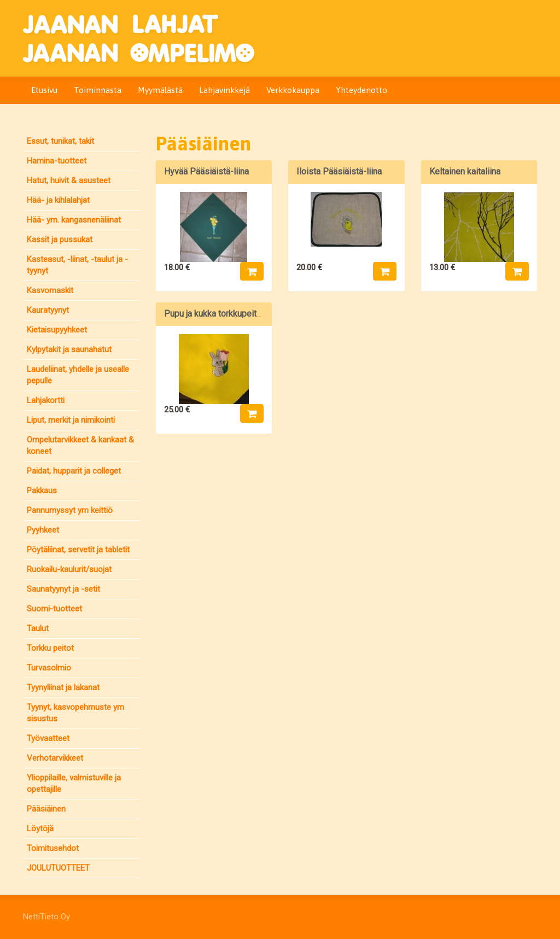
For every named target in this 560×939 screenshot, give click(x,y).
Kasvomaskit (50, 290)
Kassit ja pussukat (60, 240)
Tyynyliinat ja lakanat (63, 687)
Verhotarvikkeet (55, 758)
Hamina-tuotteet (57, 161)
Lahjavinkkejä (224, 90)
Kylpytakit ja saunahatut (69, 349)
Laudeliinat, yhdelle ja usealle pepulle (78, 375)
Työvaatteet (48, 738)
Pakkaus (42, 491)
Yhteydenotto (361, 90)
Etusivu (44, 90)
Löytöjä (40, 829)
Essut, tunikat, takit (60, 141)
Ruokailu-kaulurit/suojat (69, 569)
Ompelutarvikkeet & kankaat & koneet (80, 445)
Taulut (38, 628)
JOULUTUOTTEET (58, 868)
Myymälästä (160, 90)
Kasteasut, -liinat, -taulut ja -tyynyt (77, 265)
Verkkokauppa (293, 90)
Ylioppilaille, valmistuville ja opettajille (74, 783)
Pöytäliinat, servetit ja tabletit (78, 550)
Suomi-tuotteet (54, 609)
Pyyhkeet (43, 530)
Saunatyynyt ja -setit (63, 589)
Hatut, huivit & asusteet (69, 180)
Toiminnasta (98, 90)
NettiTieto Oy (46, 917)
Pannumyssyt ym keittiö (70, 510)
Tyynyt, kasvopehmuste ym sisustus (75, 713)
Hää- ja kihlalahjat (58, 200)
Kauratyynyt (48, 310)
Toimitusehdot (53, 848)
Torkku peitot (50, 648)
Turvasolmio (49, 668)
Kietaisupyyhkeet (57, 330)
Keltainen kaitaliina (465, 171)
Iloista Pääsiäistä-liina (339, 171)
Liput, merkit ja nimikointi (71, 420)
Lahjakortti (46, 400)
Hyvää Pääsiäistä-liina (206, 171)
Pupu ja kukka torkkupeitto (214, 314)
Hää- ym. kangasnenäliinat (74, 220)
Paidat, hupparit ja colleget (74, 471)
